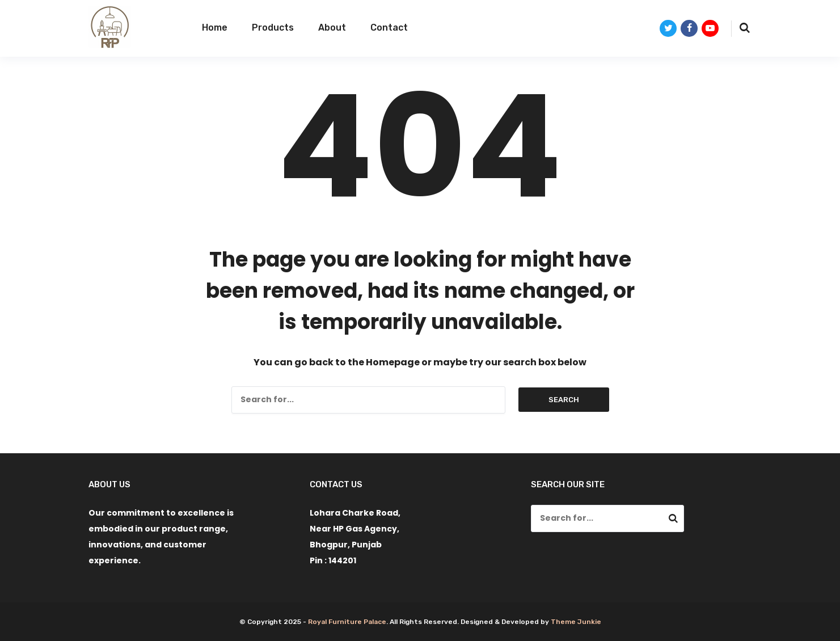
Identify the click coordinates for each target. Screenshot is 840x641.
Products (273, 28)
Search (564, 400)
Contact (389, 28)
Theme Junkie (576, 622)
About (332, 28)
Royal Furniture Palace (347, 622)
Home (215, 28)
